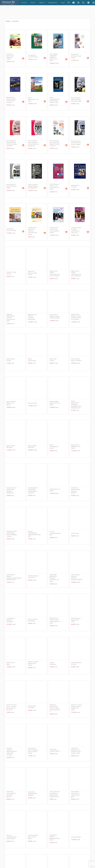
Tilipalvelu (42, 3)
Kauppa (63, 3)
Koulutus (33, 3)
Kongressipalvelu (53, 3)
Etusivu (8, 21)
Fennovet (24, 3)
